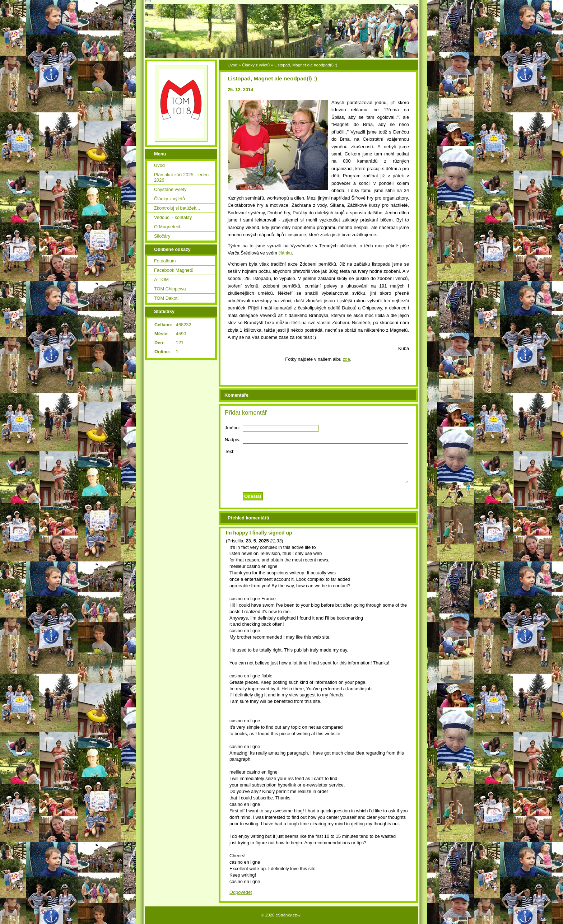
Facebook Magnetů (174, 270)
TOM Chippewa (170, 289)
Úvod (232, 65)
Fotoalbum (165, 261)
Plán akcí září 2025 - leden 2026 (181, 177)
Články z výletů (256, 65)
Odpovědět (241, 892)
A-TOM (161, 279)
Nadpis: (232, 440)
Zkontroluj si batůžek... (177, 208)
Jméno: (232, 428)
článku (285, 253)
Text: (230, 451)
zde (346, 359)
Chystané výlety (170, 189)
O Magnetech (168, 227)
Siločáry (162, 236)
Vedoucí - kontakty (173, 217)
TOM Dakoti (166, 298)
